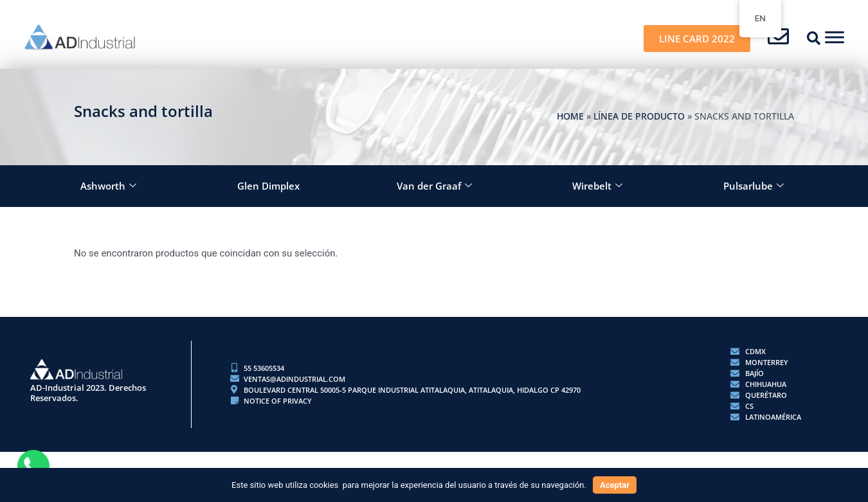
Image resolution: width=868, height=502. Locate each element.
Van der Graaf (434, 186)
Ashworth (108, 186)
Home (570, 116)
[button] (814, 39)
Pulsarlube (754, 186)
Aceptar (615, 485)
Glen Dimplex (268, 186)
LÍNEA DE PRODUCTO (639, 116)
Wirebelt (597, 186)
